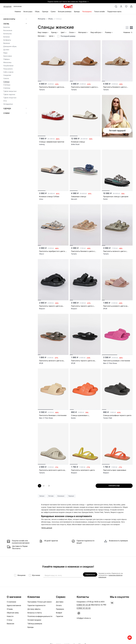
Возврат (59, 613)
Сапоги (6, 78)
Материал (83, 33)
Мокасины (7, 62)
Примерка (60, 609)
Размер (109, 33)
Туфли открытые (10, 98)
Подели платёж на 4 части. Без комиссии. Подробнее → (68, 2)
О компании (11, 602)
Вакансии (10, 624)
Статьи (10, 620)
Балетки (7, 27)
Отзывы (10, 609)
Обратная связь (13, 613)
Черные (71, 496)
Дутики (6, 50)
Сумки (53, 11)
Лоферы (7, 59)
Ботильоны (8, 34)
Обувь (37, 11)
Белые (42, 496)
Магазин (42, 36)
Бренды (77, 11)
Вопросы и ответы (35, 613)
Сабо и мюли (8, 72)
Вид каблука (97, 33)
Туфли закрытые (10, 91)
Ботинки (7, 37)
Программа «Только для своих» (40, 602)
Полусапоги (8, 69)
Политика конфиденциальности (40, 616)
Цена (52, 36)
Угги (5, 101)
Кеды (5, 53)
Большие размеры (65, 11)
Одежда (45, 11)
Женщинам (7, 6)
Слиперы (7, 85)
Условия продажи (34, 620)
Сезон (73, 33)
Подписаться (90, 574)
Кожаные (61, 496)
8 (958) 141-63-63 (84, 608)
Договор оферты (34, 609)
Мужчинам (18, 6)
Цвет (64, 33)
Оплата (59, 605)
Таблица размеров (35, 624)
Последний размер (68, 36)
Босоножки (8, 30)
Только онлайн (99, 11)
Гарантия (59, 616)
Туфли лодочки (9, 94)
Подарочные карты (114, 11)
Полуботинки (8, 66)
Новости (10, 616)
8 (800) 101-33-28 (84, 605)
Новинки (18, 11)
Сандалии (7, 75)
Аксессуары (28, 11)
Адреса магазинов (14, 605)
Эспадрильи (8, 104)
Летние (51, 496)
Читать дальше (47, 528)
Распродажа (87, 11)
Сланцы (6, 82)
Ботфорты (7, 40)
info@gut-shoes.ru (84, 618)
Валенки (7, 43)
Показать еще (114, 486)
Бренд (55, 33)
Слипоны (7, 88)
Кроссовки (8, 56)
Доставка (60, 602)
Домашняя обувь (10, 46)
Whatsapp (130, 638)
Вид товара (43, 33)
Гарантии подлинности (36, 605)
